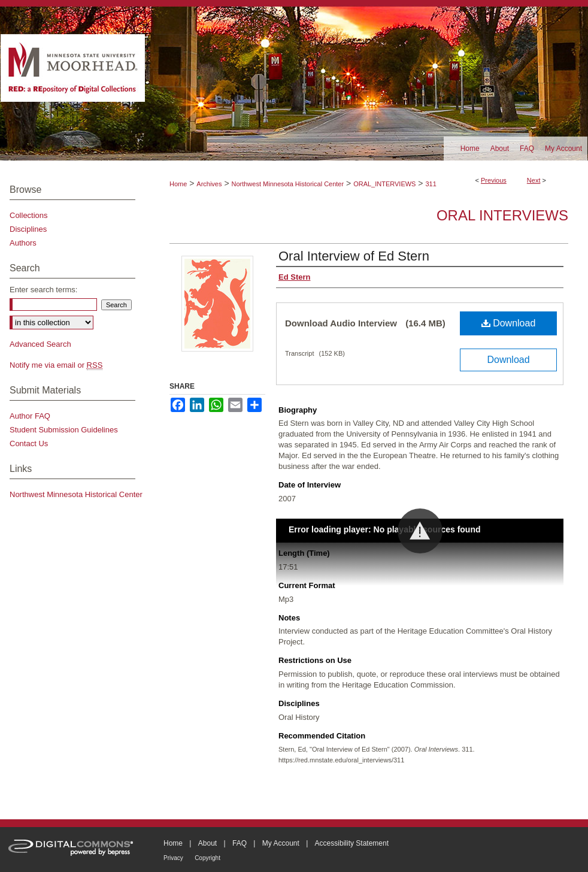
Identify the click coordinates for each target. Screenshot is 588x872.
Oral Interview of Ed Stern (354, 256)
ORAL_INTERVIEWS (384, 184)
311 (431, 184)
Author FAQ (30, 416)
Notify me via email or (56, 365)
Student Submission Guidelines (64, 430)
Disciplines (28, 229)
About (207, 843)
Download (509, 323)
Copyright (207, 858)
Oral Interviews (502, 215)
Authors (23, 243)
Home (178, 184)
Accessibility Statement (352, 843)
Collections (29, 215)
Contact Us (29, 443)
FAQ (240, 843)
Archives (209, 184)
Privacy (173, 858)
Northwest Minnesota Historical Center (287, 184)
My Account (281, 843)
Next (534, 180)
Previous (494, 180)
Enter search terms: (43, 290)
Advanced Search (40, 344)
